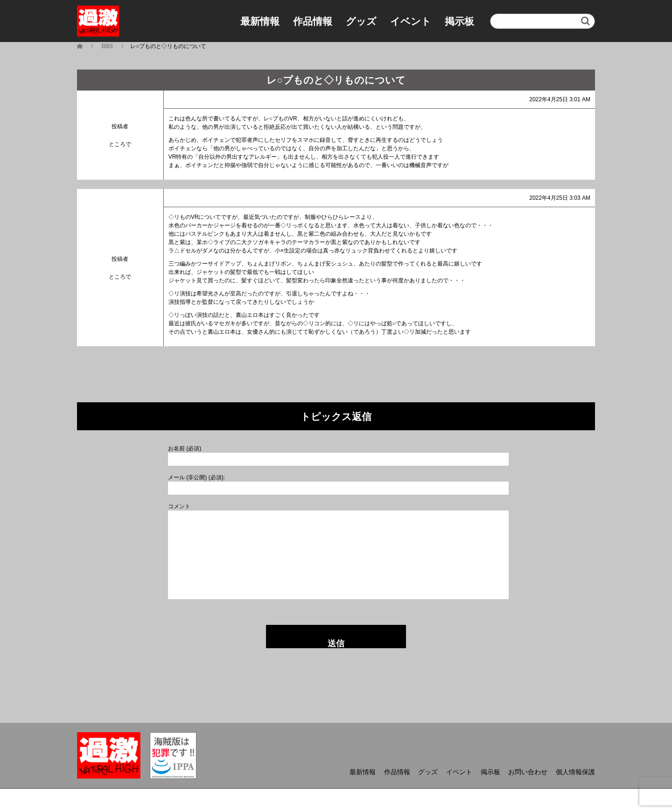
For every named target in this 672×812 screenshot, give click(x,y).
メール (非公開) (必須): (196, 477)
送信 (336, 644)
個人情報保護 (575, 772)
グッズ (361, 21)
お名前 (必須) (185, 448)
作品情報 (313, 21)
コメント (179, 506)
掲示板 (459, 21)
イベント (411, 21)
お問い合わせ (528, 772)
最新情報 (260, 21)
